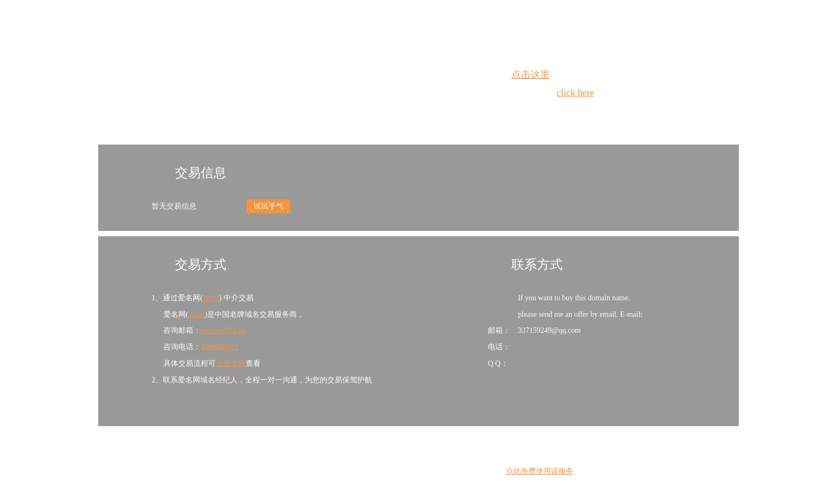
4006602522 (219, 347)
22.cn (211, 298)
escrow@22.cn (223, 330)
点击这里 (531, 75)
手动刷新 (448, 112)
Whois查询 (392, 112)
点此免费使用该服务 (540, 471)
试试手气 (269, 206)
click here (575, 93)
